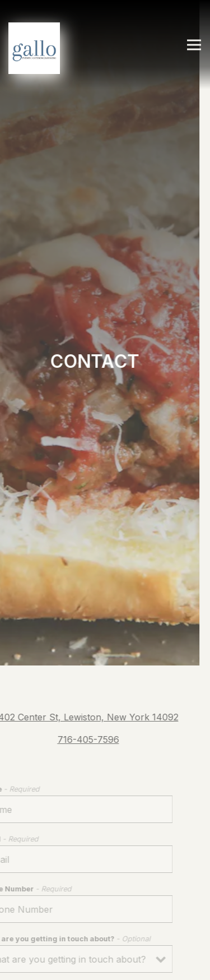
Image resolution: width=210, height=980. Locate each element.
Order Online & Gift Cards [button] (105, 966)
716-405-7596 (84, 722)
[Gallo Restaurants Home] (34, 47)
